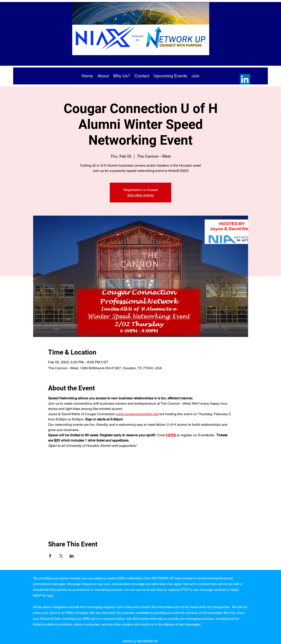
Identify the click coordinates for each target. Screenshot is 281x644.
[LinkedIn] (245, 79)
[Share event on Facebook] (50, 556)
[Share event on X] (61, 556)
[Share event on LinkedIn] (72, 556)
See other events (140, 195)
